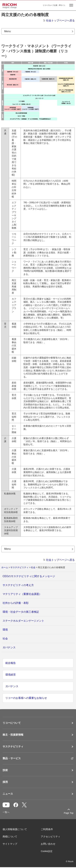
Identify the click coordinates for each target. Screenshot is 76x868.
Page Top (69, 813)
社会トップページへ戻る (60, 20)
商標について (10, 837)
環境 (5, 630)
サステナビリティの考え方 (18, 585)
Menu (7, 31)
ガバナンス (9, 647)
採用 (5, 782)
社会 (33, 567)
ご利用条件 (47, 829)
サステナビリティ (19, 567)
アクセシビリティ (51, 837)
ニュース (8, 794)
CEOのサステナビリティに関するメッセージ (29, 576)
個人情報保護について (15, 829)
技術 (5, 770)
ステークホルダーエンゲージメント (23, 621)
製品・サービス (12, 758)
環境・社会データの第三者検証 (21, 612)
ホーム (5, 567)
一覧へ (6, 812)
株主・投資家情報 (13, 735)
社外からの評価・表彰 (16, 603)
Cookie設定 (47, 851)
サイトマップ (10, 844)
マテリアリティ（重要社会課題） (22, 594)
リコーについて (12, 723)
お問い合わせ (48, 844)
